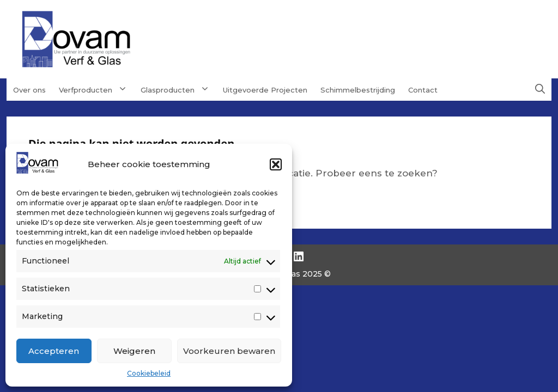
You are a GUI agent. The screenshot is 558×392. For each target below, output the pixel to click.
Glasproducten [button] (178, 89)
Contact (423, 90)
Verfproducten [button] (96, 89)
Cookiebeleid (149, 373)
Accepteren (54, 351)
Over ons (29, 90)
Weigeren (134, 351)
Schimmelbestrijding (358, 90)
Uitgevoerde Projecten (265, 90)
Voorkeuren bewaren (229, 351)
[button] (276, 164)
